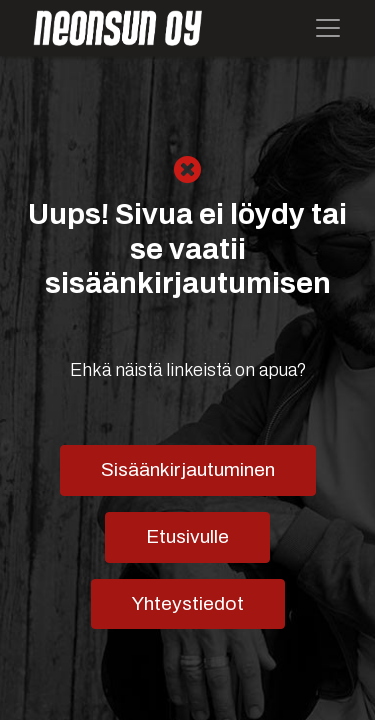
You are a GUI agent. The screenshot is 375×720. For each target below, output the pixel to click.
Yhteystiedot (188, 603)
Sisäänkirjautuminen (188, 469)
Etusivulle (187, 536)
